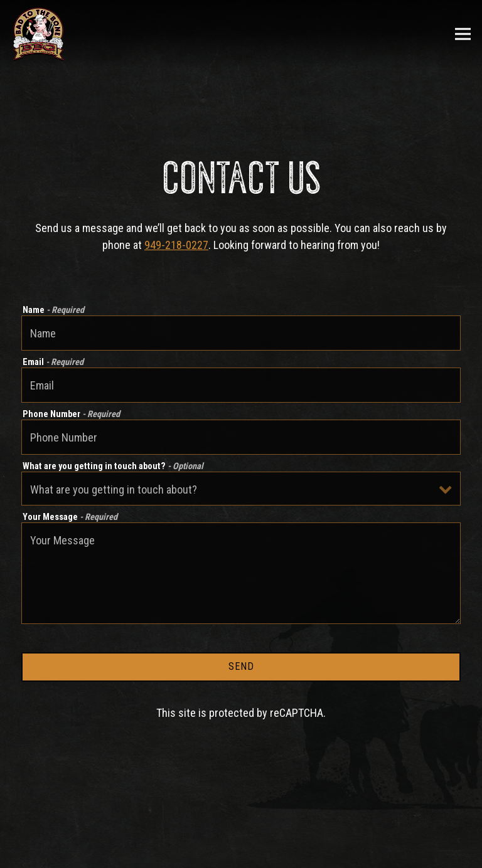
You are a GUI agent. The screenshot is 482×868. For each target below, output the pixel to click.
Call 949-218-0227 (241, 821)
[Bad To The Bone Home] (38, 34)
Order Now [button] (241, 853)
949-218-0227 (176, 245)
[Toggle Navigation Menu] (463, 34)
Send (241, 666)
